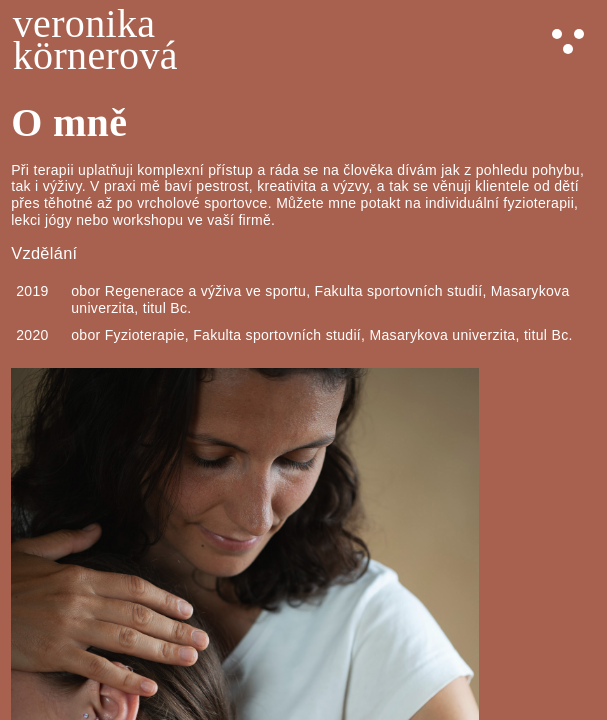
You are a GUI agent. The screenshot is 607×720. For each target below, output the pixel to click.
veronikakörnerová (95, 40)
